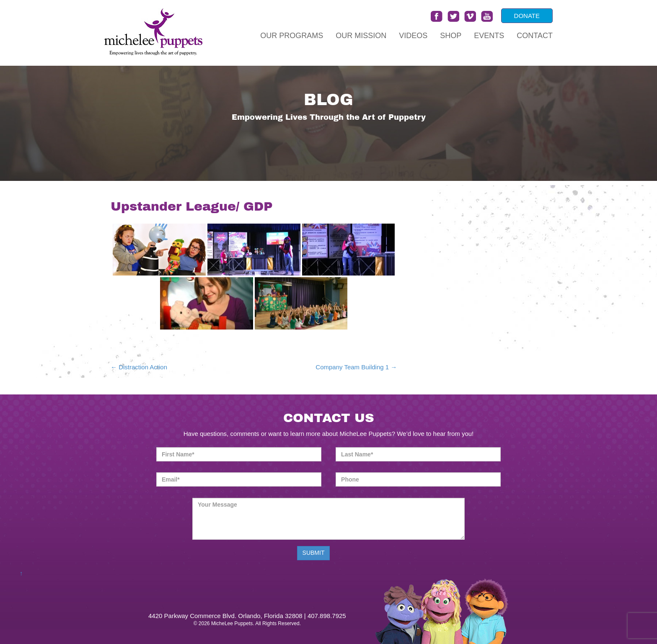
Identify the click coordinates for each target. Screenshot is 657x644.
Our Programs (292, 36)
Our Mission (361, 36)
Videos (413, 36)
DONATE (527, 16)
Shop (451, 36)
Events (489, 36)
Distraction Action (139, 367)
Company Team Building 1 (356, 367)
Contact (535, 36)
